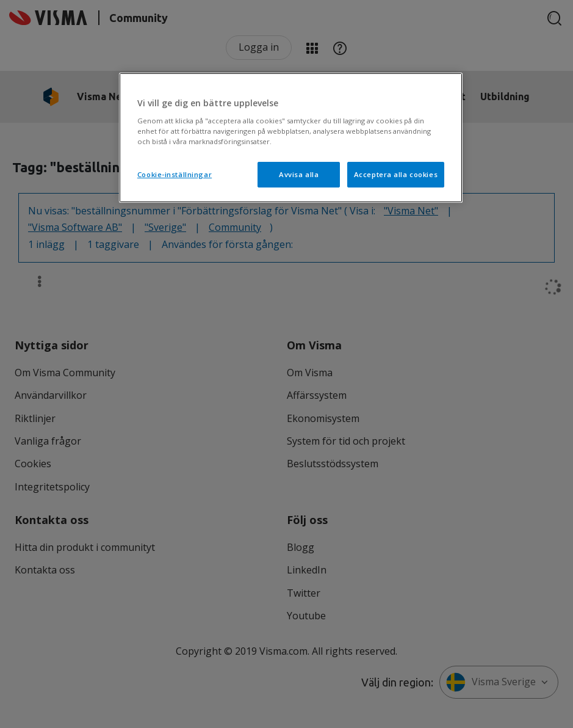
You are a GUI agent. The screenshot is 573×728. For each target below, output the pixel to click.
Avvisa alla (299, 174)
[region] (291, 138)
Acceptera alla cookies (396, 174)
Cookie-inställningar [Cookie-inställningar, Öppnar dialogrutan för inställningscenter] (175, 174)
